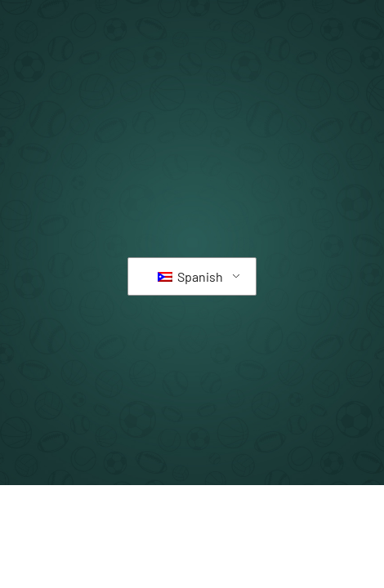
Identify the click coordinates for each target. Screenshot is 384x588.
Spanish (190, 276)
